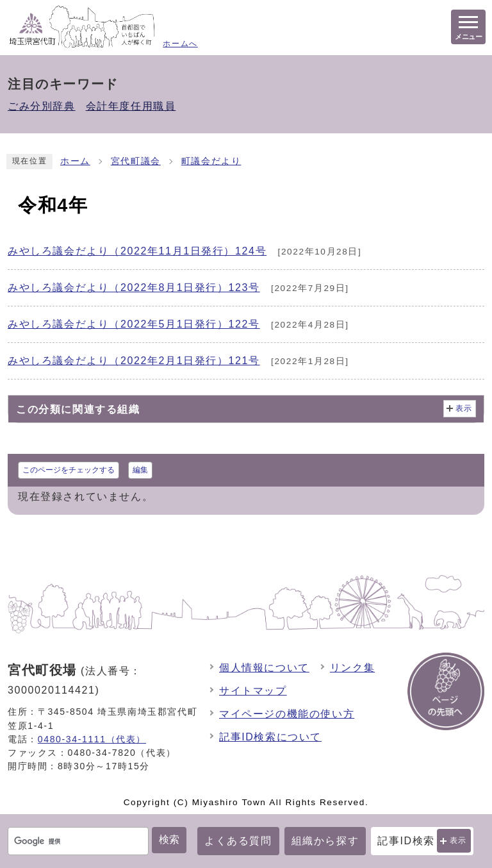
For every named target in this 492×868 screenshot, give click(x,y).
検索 (169, 839)
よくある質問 (238, 841)
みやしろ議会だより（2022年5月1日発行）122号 (134, 324)
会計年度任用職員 (131, 106)
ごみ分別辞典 (42, 106)
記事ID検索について (270, 737)
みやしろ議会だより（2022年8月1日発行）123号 (134, 288)
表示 (458, 840)
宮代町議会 (136, 161)
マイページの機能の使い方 (287, 714)
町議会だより (211, 161)
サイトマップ (253, 691)
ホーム (75, 161)
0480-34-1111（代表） (92, 739)
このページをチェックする (69, 470)
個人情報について (264, 668)
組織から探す (325, 841)
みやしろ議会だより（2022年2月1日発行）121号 (134, 361)
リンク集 (352, 668)
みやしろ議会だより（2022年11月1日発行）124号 (137, 251)
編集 (140, 470)
